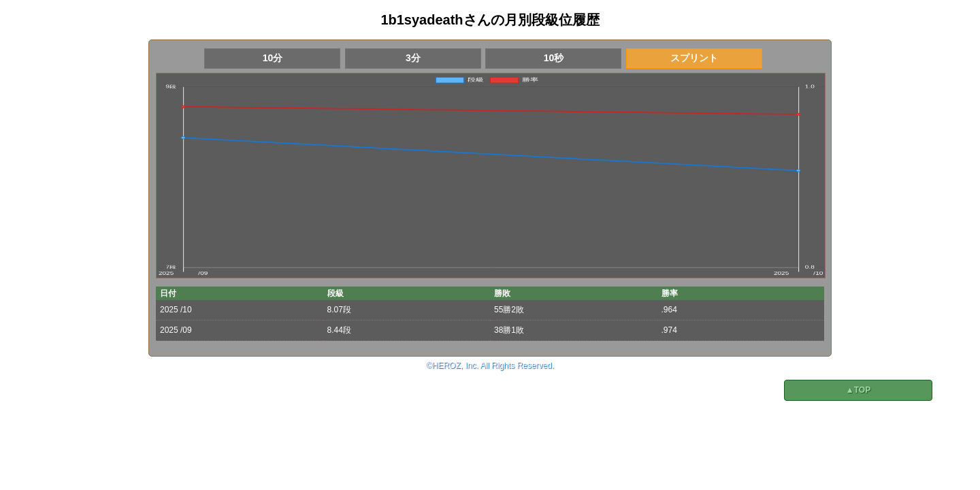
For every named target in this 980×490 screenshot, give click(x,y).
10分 (273, 58)
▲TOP (858, 390)
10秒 (554, 58)
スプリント (694, 58)
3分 (413, 58)
